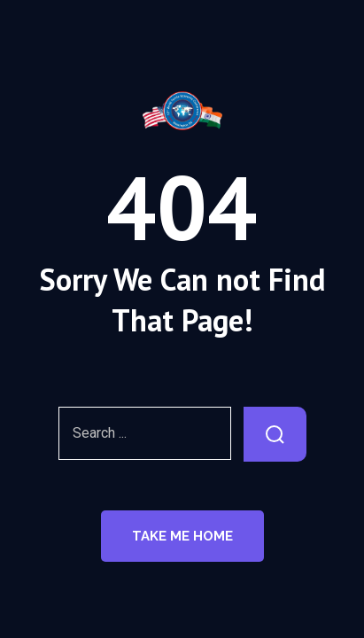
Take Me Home (182, 536)
